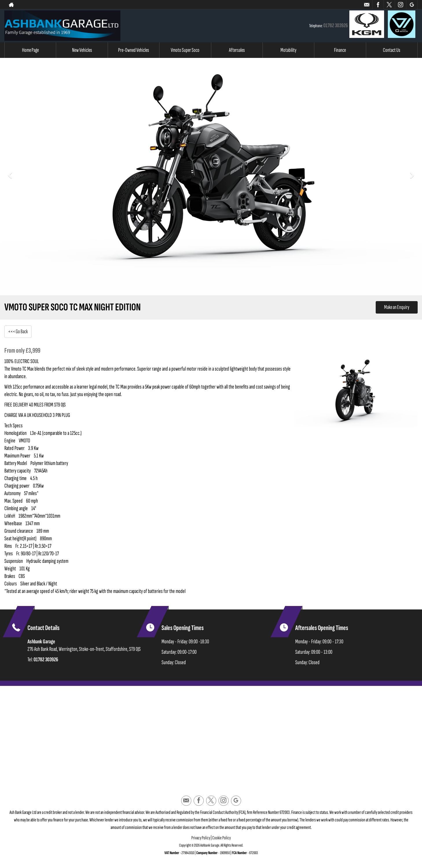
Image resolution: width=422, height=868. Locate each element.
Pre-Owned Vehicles (134, 50)
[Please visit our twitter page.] (389, 5)
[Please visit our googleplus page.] (412, 5)
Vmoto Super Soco (185, 50)
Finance (340, 50)
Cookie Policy (221, 839)
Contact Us (392, 50)
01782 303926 (336, 25)
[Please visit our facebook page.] (378, 5)
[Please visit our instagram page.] (400, 5)
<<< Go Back (18, 332)
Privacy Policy (201, 839)
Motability (288, 50)
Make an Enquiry (396, 307)
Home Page (30, 50)
